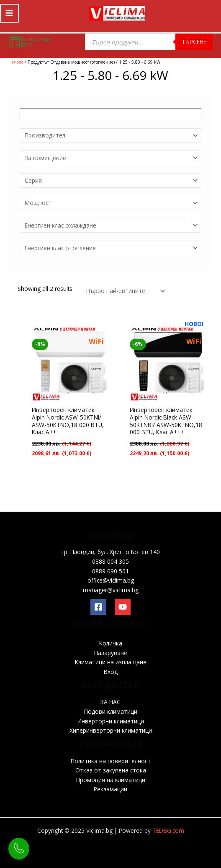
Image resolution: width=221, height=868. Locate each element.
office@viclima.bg (111, 580)
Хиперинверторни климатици (111, 730)
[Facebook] (98, 607)
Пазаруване (111, 653)
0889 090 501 (110, 571)
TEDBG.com (168, 830)
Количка (111, 643)
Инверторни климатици (111, 721)
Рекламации (110, 789)
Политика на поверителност (111, 761)
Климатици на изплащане (111, 662)
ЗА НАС (110, 702)
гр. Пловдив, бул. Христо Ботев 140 (111, 552)
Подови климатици (111, 711)
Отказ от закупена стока (111, 770)
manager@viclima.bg (111, 590)
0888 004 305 (110, 561)
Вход (111, 672)
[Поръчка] (124, 286)
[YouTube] (123, 607)
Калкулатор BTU (29, 42)
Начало (16, 62)
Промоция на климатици (111, 780)
